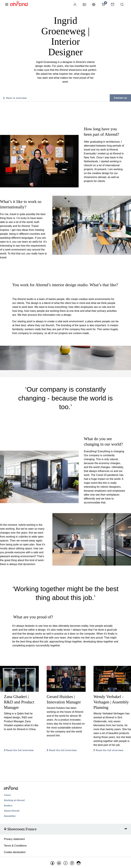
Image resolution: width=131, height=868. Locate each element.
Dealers (8, 806)
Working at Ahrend (14, 800)
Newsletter (10, 816)
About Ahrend (12, 811)
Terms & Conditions (15, 846)
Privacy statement (14, 839)
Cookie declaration (15, 852)
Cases (7, 795)
